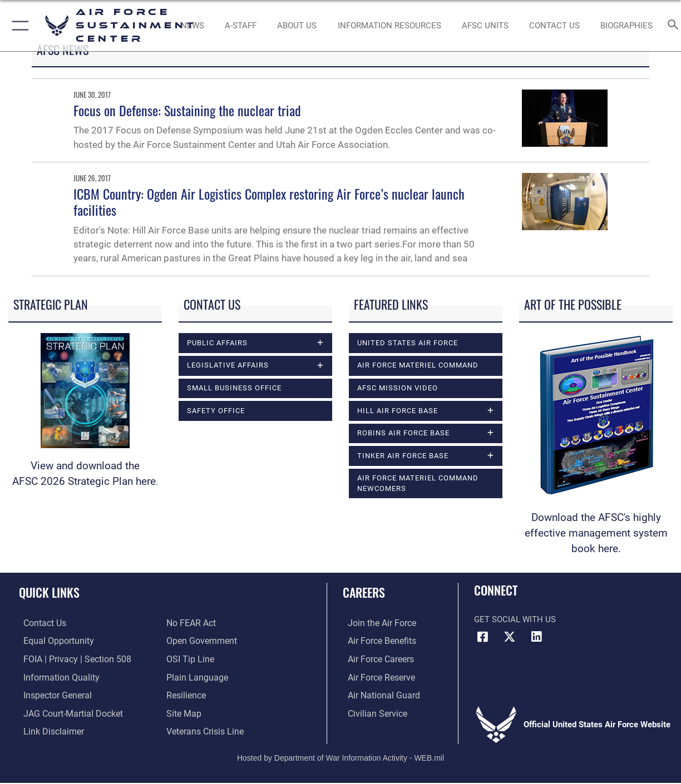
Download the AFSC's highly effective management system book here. (596, 533)
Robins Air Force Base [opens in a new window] (403, 433)
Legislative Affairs (228, 365)
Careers (364, 592)
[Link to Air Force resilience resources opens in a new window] (186, 694)
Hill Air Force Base (398, 411)
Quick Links (49, 592)
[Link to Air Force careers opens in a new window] (375, 658)
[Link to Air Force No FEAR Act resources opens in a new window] (191, 623)
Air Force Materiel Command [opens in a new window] (418, 365)
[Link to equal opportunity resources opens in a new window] (52, 641)
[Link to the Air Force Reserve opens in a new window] (376, 676)
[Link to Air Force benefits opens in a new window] (376, 641)
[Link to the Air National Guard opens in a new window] (377, 694)
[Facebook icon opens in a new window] (482, 637)
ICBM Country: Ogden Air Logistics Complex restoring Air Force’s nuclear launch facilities (269, 202)
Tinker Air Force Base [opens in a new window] (403, 456)
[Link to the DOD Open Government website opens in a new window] (199, 641)
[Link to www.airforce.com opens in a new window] (376, 623)
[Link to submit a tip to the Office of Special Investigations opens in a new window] (189, 658)
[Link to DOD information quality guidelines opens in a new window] (55, 676)
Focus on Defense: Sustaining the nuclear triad (187, 110)
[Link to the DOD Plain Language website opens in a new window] (194, 676)
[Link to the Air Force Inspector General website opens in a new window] (52, 694)
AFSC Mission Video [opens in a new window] (398, 388)
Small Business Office (234, 388)
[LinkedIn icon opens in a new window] (536, 637)
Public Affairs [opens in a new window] (217, 343)
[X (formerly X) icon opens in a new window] (510, 637)
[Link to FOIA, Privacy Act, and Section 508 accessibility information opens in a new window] (70, 658)
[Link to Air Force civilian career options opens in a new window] (371, 711)
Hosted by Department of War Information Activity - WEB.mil (340, 755)
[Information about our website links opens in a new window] (48, 729)
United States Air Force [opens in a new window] (408, 343)
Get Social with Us (515, 619)
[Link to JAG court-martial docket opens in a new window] (67, 711)
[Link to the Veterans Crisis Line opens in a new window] (204, 729)
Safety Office (216, 411)
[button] (18, 26)
